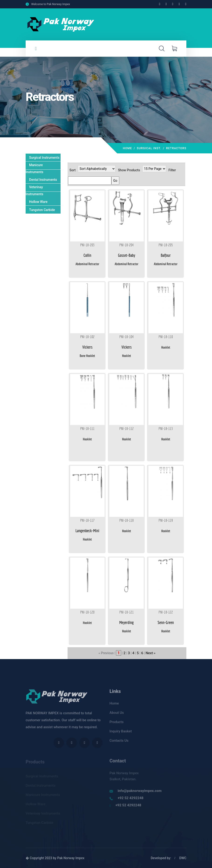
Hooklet (127, 356)
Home (128, 148)
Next (149, 653)
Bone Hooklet (87, 356)
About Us (117, 715)
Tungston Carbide (42, 210)
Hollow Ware (38, 202)
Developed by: (161, 858)
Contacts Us (119, 743)
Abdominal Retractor (87, 264)
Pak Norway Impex (71, 858)
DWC (183, 858)
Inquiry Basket (121, 734)
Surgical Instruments (44, 158)
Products (117, 725)
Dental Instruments (43, 180)
